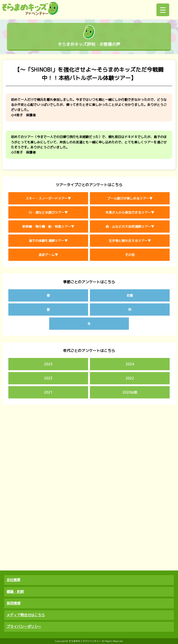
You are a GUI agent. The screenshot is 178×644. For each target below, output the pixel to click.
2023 (48, 378)
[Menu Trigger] (163, 10)
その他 (130, 255)
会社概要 (13, 580)
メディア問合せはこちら (26, 615)
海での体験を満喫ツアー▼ (48, 241)
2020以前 (130, 392)
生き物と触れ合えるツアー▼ (130, 241)
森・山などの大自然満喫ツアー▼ (130, 226)
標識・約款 (15, 592)
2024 (130, 364)
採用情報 (13, 603)
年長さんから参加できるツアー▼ (130, 212)
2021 (48, 392)
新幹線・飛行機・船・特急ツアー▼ (48, 226)
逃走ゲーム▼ (48, 255)
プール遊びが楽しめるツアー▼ (130, 198)
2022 (130, 378)
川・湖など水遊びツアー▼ (48, 212)
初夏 (130, 295)
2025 (48, 364)
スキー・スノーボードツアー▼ (48, 198)
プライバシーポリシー (24, 627)
